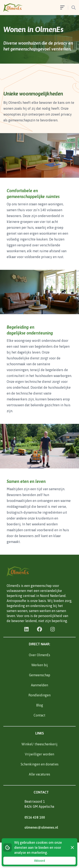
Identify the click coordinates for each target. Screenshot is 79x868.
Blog (40, 705)
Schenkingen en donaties (40, 764)
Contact (39, 715)
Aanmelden (39, 685)
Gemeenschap (40, 675)
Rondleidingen (39, 695)
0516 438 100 (35, 817)
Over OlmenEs (39, 655)
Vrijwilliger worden (39, 754)
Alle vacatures (39, 774)
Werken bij (40, 665)
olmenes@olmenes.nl (41, 827)
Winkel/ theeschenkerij (39, 744)
